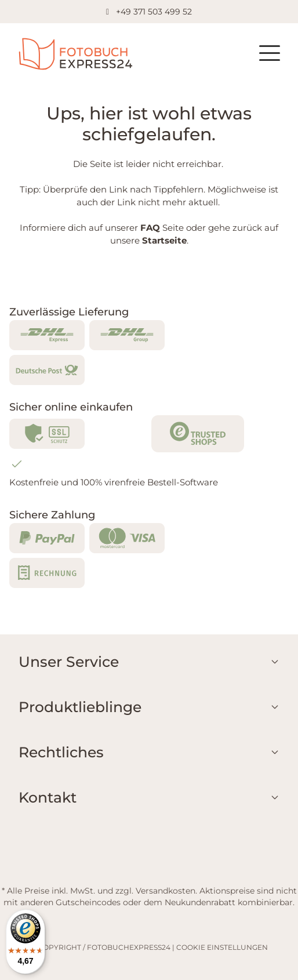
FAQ (150, 228)
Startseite (164, 240)
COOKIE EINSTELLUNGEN (222, 947)
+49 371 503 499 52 (154, 12)
